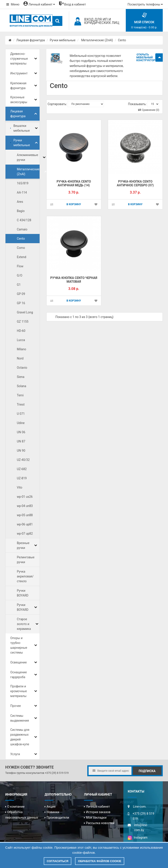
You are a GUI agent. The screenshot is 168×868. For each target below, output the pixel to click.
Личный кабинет (98, 807)
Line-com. (140, 807)
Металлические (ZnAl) (97, 40)
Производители (58, 818)
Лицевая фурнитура (31, 40)
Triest (21, 404)
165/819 (23, 183)
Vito (20, 487)
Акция (51, 807)
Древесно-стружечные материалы (19, 59)
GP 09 (21, 294)
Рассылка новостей (100, 823)
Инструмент (19, 73)
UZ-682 (22, 469)
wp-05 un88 (25, 515)
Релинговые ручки (26, 560)
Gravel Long (25, 312)
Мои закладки (96, 818)
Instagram (138, 837)
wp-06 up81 (25, 524)
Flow (20, 266)
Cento (122, 40)
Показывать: (137, 104)
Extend (22, 257)
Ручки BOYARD (23, 593)
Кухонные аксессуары (19, 100)
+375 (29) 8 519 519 (57, 773)
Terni (20, 395)
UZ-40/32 (23, 460)
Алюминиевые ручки (27, 157)
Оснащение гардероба (18, 675)
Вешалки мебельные (22, 128)
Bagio (21, 211)
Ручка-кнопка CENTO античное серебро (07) (135, 183)
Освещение (18, 662)
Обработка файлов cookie (100, 861)
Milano (21, 349)
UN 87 (21, 441)
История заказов (98, 812)
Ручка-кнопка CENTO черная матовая (74, 280)
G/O (20, 275)
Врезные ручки (23, 545)
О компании (16, 807)
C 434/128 (24, 220)
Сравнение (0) (151, 110)
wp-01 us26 (25, 497)
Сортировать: (57, 104)
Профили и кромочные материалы (19, 691)
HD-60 (21, 331)
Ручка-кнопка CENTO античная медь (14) (74, 183)
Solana (22, 386)
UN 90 (21, 451)
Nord (20, 358)
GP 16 (21, 303)
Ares (20, 202)
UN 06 (21, 432)
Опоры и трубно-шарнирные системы (19, 645)
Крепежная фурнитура (18, 86)
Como (21, 248)
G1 (19, 285)
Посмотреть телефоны (145, 4)
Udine (21, 423)
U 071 (21, 414)
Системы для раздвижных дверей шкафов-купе (20, 737)
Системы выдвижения (20, 718)
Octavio (22, 368)
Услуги (15, 754)
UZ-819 (22, 478)
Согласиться (58, 861)
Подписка (147, 771)
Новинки (53, 812)
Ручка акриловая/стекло (25, 576)
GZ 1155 (23, 322)
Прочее (16, 706)
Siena (21, 377)
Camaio (22, 229)
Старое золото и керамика (24, 624)
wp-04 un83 (25, 506)
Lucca (21, 340)
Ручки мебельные (63, 40)
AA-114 (22, 192)
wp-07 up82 (25, 534)
